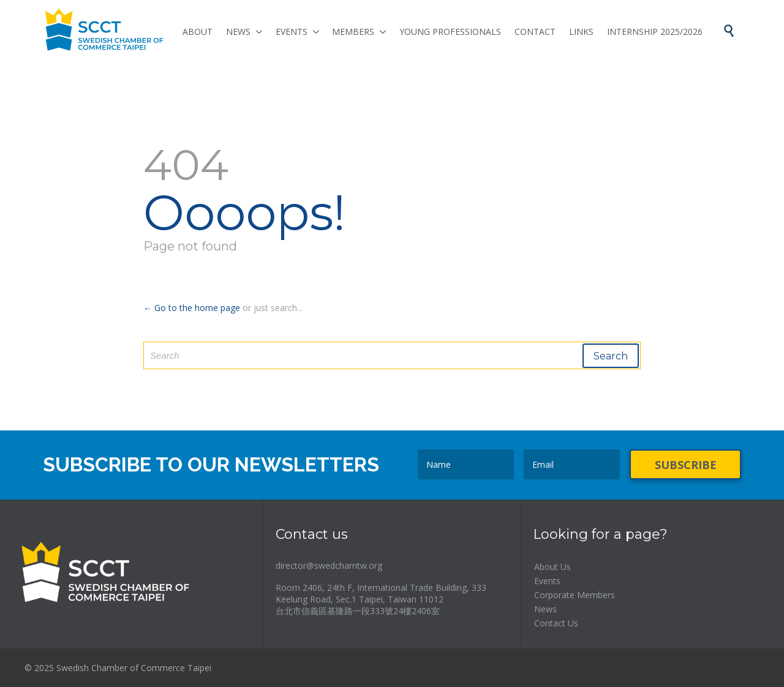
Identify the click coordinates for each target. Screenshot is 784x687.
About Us (552, 567)
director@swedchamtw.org (329, 565)
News (545, 609)
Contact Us (556, 623)
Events (547, 581)
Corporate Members (575, 595)
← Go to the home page (192, 308)
